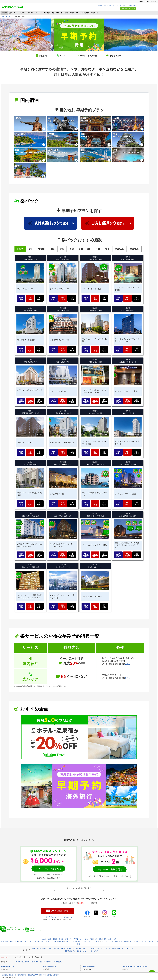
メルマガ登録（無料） (60, 911)
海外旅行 (47, 13)
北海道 (44, 939)
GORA (147, 2)
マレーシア (77, 941)
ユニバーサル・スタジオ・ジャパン (98, 949)
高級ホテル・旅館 (59, 949)
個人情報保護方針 (20, 975)
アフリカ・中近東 (147, 941)
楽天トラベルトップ (8, 17)
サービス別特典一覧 (89, 56)
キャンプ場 (64, 13)
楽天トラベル (12, 8)
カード (141, 2)
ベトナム (68, 941)
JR (39, 298)
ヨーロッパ (118, 941)
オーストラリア (129, 941)
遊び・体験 (55, 13)
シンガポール (29, 941)
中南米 (138, 941)
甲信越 (76, 939)
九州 (110, 939)
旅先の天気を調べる (89, 967)
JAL (30, 298)
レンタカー (22, 13)
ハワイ (97, 941)
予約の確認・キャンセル (128, 8)
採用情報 (43, 975)
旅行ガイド (95, 13)
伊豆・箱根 (69, 939)
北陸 (82, 939)
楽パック (64, 56)
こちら (128, 664)
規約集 (50, 975)
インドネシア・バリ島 (42, 941)
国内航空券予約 (70, 951)
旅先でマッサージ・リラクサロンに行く (135, 967)
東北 (50, 939)
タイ (21, 941)
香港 (12, 941)
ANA (21, 298)
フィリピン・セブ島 (57, 941)
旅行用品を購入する (50, 967)
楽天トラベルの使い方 (105, 5)
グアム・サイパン (88, 941)
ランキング (130, 949)
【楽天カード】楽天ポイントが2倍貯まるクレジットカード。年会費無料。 (39, 962)
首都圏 (61, 939)
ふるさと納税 (85, 13)
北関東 (55, 939)
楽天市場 (154, 2)
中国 (7, 941)
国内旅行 (4, 13)
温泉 (50, 949)
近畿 (91, 939)
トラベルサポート (95, 951)
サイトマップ (117, 5)
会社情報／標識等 (7, 975)
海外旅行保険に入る (8, 967)
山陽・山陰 (98, 939)
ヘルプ (125, 5)
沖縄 (114, 939)
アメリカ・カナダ (107, 941)
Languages (131, 5)
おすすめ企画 (116, 56)
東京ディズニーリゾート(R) (76, 949)
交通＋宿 (12, 13)
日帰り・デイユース (118, 949)
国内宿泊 (43, 56)
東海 (87, 939)
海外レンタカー (82, 951)
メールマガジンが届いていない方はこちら (57, 917)
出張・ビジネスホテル (39, 949)
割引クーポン (74, 13)
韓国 (2, 941)
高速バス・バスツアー (35, 13)
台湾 (16, 941)
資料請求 (56, 975)
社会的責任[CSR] (33, 975)
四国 (105, 939)
